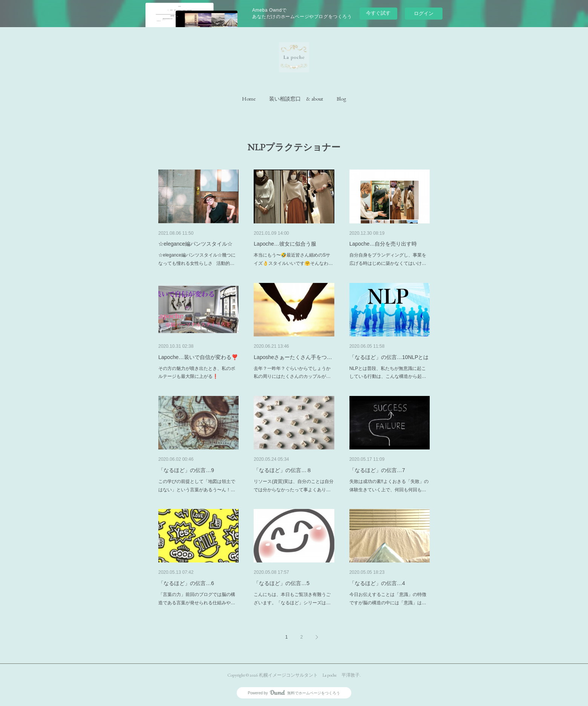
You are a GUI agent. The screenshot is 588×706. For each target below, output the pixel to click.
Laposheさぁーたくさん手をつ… (293, 357)
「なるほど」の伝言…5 (282, 583)
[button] (249, 99)
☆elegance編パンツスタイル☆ (195, 244)
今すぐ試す (378, 13)
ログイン (424, 13)
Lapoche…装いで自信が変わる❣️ (198, 357)
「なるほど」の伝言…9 (186, 470)
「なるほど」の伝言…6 (186, 583)
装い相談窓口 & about (296, 99)
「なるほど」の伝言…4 (377, 583)
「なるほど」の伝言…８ (283, 470)
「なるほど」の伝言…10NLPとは (389, 357)
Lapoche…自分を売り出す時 (383, 244)
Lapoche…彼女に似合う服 (285, 244)
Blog (341, 99)
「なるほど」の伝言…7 (377, 470)
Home (249, 99)
